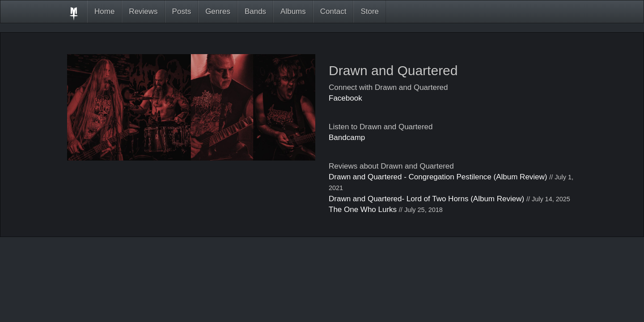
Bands (255, 11)
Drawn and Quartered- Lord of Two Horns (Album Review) (426, 199)
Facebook (345, 98)
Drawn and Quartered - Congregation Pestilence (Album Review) (438, 177)
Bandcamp (347, 138)
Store (370, 11)
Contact (333, 11)
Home (104, 11)
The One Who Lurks (363, 210)
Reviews (143, 11)
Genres (218, 11)
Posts (182, 11)
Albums (293, 11)
